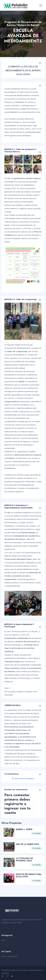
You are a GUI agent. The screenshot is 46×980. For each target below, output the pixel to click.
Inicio (3, 940)
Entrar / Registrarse (9, 956)
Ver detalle (37, 833)
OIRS (20, 923)
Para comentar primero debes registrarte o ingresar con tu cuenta (17, 804)
